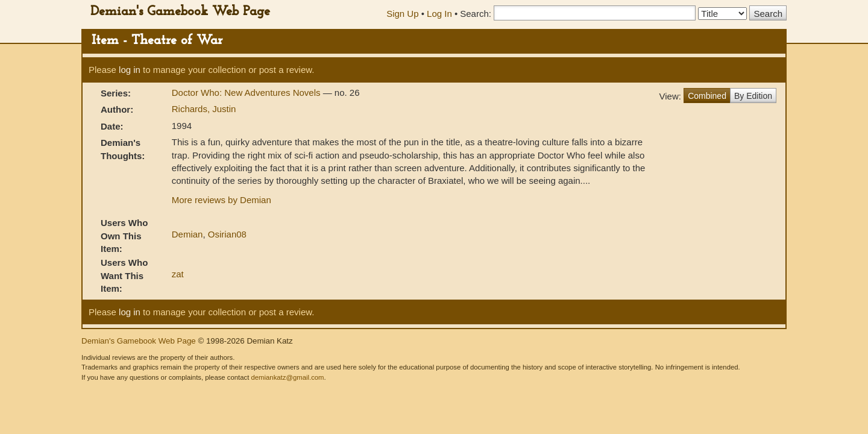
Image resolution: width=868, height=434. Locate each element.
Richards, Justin (204, 109)
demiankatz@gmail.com (287, 377)
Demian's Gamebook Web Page (180, 12)
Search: (476, 14)
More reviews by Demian (222, 200)
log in (130, 70)
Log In (439, 14)
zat (178, 274)
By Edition (753, 96)
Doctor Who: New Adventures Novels (247, 93)
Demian (187, 234)
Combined (707, 96)
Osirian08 (227, 234)
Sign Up (402, 14)
